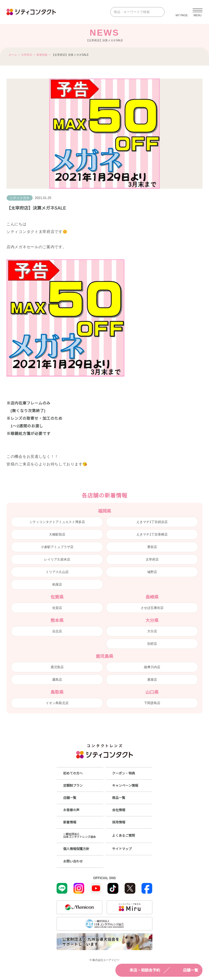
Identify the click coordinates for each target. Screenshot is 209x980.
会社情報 (119, 810)
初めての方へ (73, 773)
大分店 (152, 631)
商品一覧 (119, 798)
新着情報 (42, 55)
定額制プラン (73, 786)
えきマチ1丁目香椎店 (152, 534)
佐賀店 (57, 608)
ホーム (13, 55)
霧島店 (57, 680)
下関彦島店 (152, 703)
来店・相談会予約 (140, 970)
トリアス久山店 (57, 572)
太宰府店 (27, 55)
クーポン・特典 (124, 773)
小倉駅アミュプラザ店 (57, 547)
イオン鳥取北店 (57, 703)
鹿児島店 (57, 667)
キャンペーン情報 (125, 786)
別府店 (152, 644)
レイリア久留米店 (57, 559)
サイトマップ (122, 849)
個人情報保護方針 (76, 849)
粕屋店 (57, 584)
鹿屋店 (152, 680)
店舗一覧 (186, 970)
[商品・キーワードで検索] (134, 12)
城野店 (152, 572)
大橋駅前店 (57, 534)
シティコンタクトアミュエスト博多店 (57, 522)
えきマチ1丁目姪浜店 (152, 522)
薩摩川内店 (152, 667)
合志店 (57, 631)
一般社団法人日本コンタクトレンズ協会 (79, 836)
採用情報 (119, 822)
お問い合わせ (73, 861)
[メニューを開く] (198, 12)
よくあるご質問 (124, 836)
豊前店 (152, 547)
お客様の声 (71, 810)
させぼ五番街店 (152, 608)
